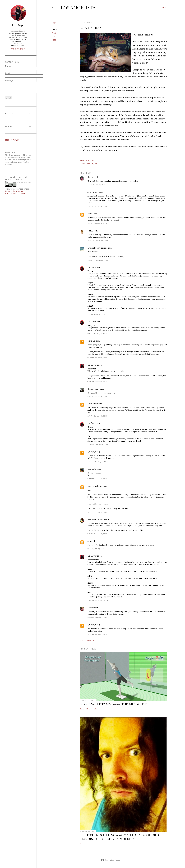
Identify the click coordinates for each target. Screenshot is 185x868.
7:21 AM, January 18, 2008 (97, 334)
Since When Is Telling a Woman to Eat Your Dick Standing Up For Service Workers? (120, 837)
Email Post (90, 160)
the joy (91, 177)
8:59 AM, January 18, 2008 (97, 397)
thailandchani (93, 389)
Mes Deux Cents (95, 486)
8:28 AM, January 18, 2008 (98, 382)
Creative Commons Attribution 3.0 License (15, 192)
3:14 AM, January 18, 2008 (97, 224)
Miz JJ (90, 231)
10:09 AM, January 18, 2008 (98, 445)
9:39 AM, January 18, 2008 (97, 416)
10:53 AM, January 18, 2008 (98, 462)
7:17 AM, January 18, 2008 (97, 314)
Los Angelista (78, 8)
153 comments (91, 709)
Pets (54, 40)
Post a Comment (87, 640)
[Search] (166, 8)
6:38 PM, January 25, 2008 (98, 635)
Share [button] (54, 23)
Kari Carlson (93, 404)
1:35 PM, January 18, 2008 (97, 512)
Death (54, 33)
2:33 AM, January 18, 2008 (97, 206)
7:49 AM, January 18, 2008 (98, 358)
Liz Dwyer (92, 267)
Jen (89, 541)
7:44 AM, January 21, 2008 (98, 618)
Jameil (90, 214)
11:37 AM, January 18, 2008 (98, 479)
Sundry (91, 608)
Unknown (92, 452)
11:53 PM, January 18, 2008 (97, 534)
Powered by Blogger (111, 860)
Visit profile (18, 49)
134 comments (91, 844)
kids (53, 37)
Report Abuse (12, 140)
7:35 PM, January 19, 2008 (97, 549)
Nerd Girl (91, 341)
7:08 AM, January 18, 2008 (98, 260)
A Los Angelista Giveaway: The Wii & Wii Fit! (114, 704)
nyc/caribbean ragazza (97, 248)
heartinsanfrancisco (96, 519)
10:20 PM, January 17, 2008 (98, 185)
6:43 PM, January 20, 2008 (98, 600)
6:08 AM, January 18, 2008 (98, 241)
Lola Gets (92, 469)
